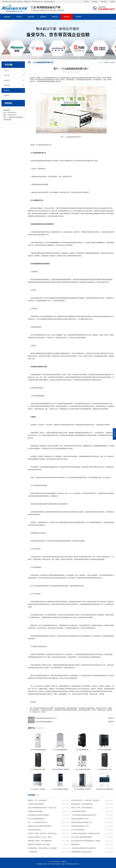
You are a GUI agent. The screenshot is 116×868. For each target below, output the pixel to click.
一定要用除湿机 (32, 852)
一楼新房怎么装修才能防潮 (36, 804)
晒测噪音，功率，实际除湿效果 (37, 800)
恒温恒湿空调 (44, 145)
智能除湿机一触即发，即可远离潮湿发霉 (40, 841)
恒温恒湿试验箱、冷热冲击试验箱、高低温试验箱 (42, 848)
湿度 (48, 161)
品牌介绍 (55, 17)
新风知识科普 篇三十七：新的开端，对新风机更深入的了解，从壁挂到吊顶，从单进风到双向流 (86, 800)
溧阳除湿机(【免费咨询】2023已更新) (39, 844)
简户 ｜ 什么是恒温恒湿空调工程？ (38, 822)
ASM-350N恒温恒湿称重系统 (44, 722)
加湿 (68, 177)
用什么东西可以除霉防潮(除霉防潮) (82, 837)
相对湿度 (30, 435)
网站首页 (7, 17)
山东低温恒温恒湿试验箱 (78, 811)
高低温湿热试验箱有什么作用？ (80, 819)
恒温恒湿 (33, 161)
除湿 (64, 177)
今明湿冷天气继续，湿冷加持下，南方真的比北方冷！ (43, 833)
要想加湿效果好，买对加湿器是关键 (82, 804)
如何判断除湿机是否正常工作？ (80, 826)
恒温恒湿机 (60, 604)
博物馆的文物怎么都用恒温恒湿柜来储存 (40, 826)
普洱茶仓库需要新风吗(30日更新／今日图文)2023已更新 (43, 808)
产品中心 (19, 17)
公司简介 (86, 2)
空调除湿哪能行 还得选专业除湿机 (81, 852)
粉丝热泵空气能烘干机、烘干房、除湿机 (40, 837)
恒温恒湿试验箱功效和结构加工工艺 (46, 718)
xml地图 (112, 2)
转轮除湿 (90, 578)
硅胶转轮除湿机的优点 (34, 830)
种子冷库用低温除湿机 (78, 830)
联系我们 (79, 17)
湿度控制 (66, 541)
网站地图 (104, 2)
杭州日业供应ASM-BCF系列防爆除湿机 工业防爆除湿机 (86, 841)
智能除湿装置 (75, 844)
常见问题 (112, 62)
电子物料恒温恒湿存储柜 (35, 811)
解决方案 (31, 17)
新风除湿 (60, 586)
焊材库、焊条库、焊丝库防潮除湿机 (82, 808)
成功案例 (43, 17)
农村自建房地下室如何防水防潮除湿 (38, 815)
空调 (37, 161)
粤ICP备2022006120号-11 (73, 864)
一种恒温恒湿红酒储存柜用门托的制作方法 (84, 848)
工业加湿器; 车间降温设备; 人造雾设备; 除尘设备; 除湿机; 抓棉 (86, 833)
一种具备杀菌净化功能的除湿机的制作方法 (84, 815)
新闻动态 (67, 17)
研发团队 (95, 2)
